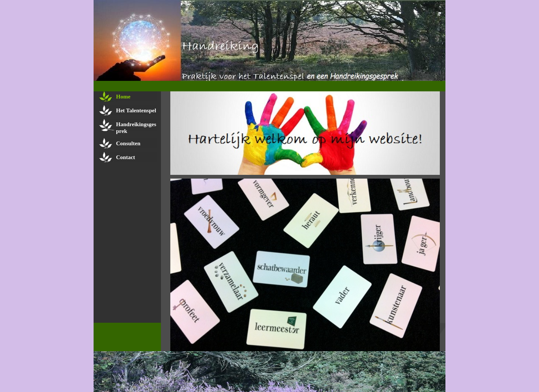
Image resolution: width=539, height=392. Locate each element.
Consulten (128, 143)
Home (123, 97)
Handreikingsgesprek (136, 128)
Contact (126, 157)
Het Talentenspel (136, 110)
